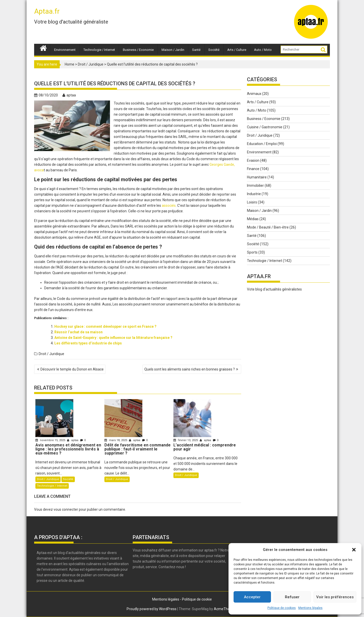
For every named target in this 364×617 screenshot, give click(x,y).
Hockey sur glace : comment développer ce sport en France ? (105, 326)
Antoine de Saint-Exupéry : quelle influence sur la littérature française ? (113, 338)
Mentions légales (310, 608)
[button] (354, 550)
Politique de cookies (282, 608)
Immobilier (255, 186)
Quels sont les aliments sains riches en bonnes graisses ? (190, 369)
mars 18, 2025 (116, 440)
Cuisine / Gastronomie (265, 127)
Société (214, 50)
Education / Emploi (262, 144)
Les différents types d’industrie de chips (88, 343)
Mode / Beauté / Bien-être (268, 227)
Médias (253, 219)
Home (70, 64)
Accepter (252, 597)
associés (169, 205)
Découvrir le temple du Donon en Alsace (72, 369)
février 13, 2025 (186, 440)
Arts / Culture (237, 50)
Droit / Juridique (91, 64)
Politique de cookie (197, 599)
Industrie (254, 194)
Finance (253, 169)
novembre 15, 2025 (51, 440)
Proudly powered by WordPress (152, 609)
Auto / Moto (263, 50)
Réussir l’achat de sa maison (78, 332)
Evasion (253, 160)
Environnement (65, 50)
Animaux (254, 94)
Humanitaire (257, 177)
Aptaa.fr (47, 11)
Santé (196, 50)
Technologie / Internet (99, 50)
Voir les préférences (335, 597)
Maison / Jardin (173, 50)
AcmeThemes (225, 609)
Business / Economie (138, 50)
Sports (252, 252)
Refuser (292, 597)
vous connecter (66, 509)
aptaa (69, 95)
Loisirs (252, 202)
